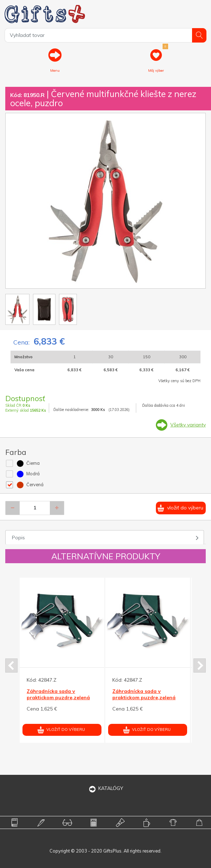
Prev (11, 666)
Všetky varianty (188, 425)
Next (200, 666)
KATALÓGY (106, 788)
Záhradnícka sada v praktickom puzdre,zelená (58, 694)
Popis (18, 538)
